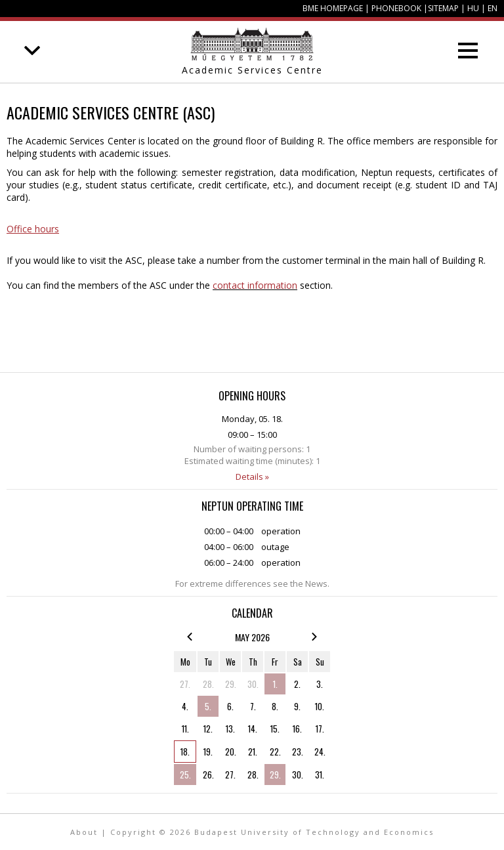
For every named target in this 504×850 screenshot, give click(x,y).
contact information (255, 285)
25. (185, 775)
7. (253, 706)
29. (231, 684)
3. (320, 684)
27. (185, 684)
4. (185, 706)
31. (320, 775)
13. (230, 729)
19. (208, 752)
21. (253, 752)
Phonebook (396, 8)
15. (275, 729)
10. (320, 706)
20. (231, 752)
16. (297, 729)
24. (320, 752)
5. (208, 706)
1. (275, 684)
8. (275, 706)
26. (208, 775)
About (84, 832)
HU (473, 8)
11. (185, 729)
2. (297, 684)
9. (297, 706)
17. (320, 729)
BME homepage (333, 8)
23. (298, 752)
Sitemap (443, 8)
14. (253, 729)
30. (253, 684)
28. (208, 684)
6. (230, 706)
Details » (252, 477)
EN (493, 8)
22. (275, 752)
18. (185, 752)
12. (208, 729)
